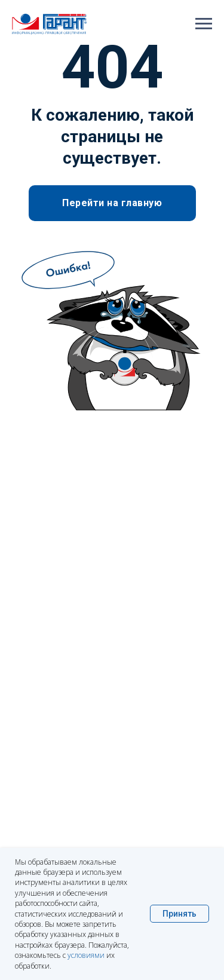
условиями (86, 955)
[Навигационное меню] (204, 24)
